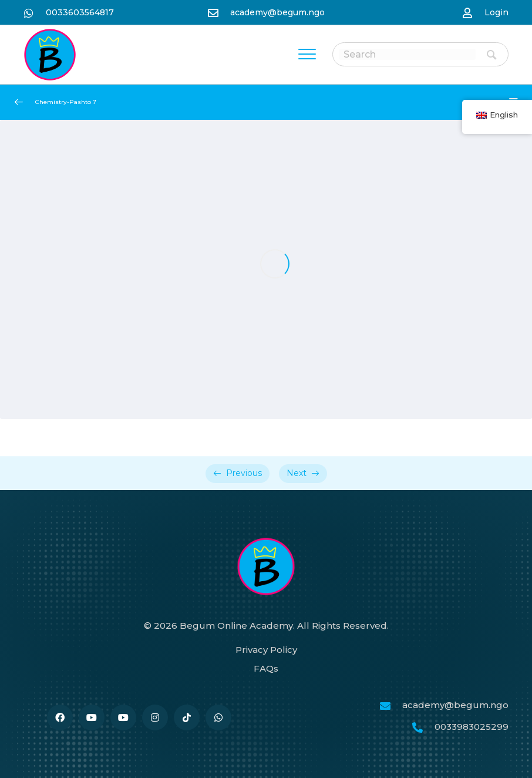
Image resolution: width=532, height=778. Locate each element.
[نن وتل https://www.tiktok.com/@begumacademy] (187, 717)
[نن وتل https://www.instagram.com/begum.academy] (155, 717)
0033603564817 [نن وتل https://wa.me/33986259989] (80, 12)
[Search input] (407, 54)
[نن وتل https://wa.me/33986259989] (218, 717)
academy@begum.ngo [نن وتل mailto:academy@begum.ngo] (277, 12)
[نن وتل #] (92, 717)
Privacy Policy (266, 650)
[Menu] (307, 55)
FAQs (266, 668)
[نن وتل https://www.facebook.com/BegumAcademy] (60, 717)
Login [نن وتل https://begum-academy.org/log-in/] (496, 12)
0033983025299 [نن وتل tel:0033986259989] (472, 727)
